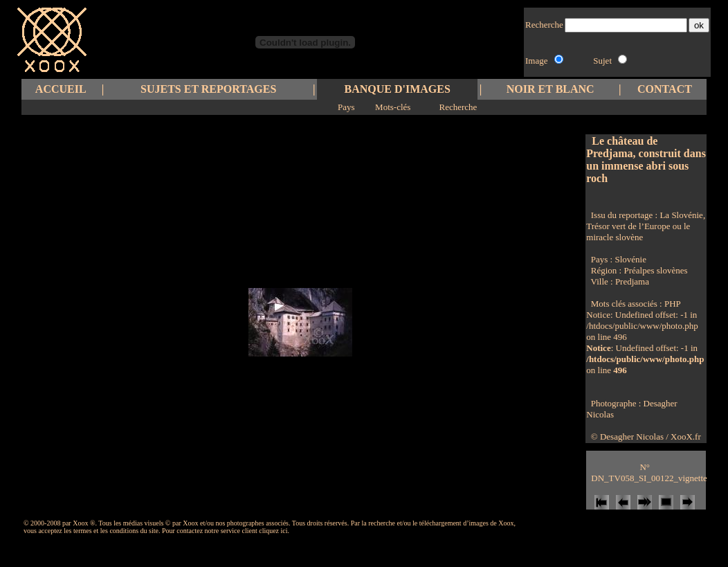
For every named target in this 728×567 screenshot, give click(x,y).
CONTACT (665, 89)
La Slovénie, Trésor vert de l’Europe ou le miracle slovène (646, 226)
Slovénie (630, 259)
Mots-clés (393, 107)
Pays (346, 107)
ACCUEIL (61, 89)
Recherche (458, 107)
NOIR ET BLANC (550, 89)
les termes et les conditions (101, 531)
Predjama (632, 281)
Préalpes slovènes (655, 270)
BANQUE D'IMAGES (398, 89)
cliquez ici (273, 531)
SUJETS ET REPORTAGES (208, 89)
